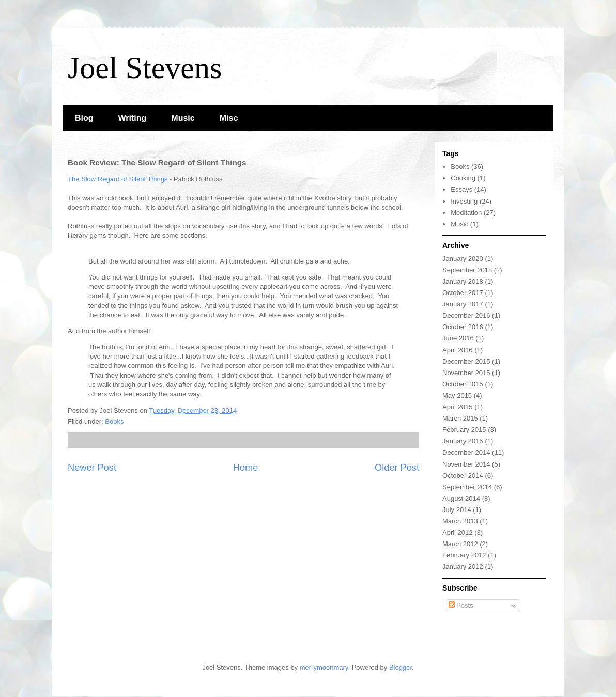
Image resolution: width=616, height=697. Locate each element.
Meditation (466, 213)
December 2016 (466, 315)
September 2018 (467, 270)
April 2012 (458, 532)
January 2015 (463, 441)
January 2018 (463, 281)
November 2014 (466, 464)
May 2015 (457, 396)
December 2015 (466, 361)
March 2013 (460, 521)
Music (183, 118)
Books (114, 421)
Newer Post (92, 468)
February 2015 (464, 430)
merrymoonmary (324, 667)
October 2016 (463, 327)
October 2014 (463, 476)
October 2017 (463, 293)
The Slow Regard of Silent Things (118, 179)
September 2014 (467, 487)
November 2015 (466, 373)
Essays (461, 189)
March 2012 (460, 544)
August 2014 (461, 498)
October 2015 (463, 384)
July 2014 (457, 510)
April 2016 (458, 350)
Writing (133, 118)
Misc (229, 118)
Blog (84, 118)
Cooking (463, 178)
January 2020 (463, 259)
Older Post (397, 468)
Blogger (401, 667)
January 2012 (463, 567)
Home (246, 468)
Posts (461, 605)
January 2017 (463, 304)
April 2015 (458, 407)
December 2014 (466, 452)
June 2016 (458, 338)
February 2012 (464, 555)
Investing (464, 201)
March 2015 (460, 418)
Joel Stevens (145, 68)
